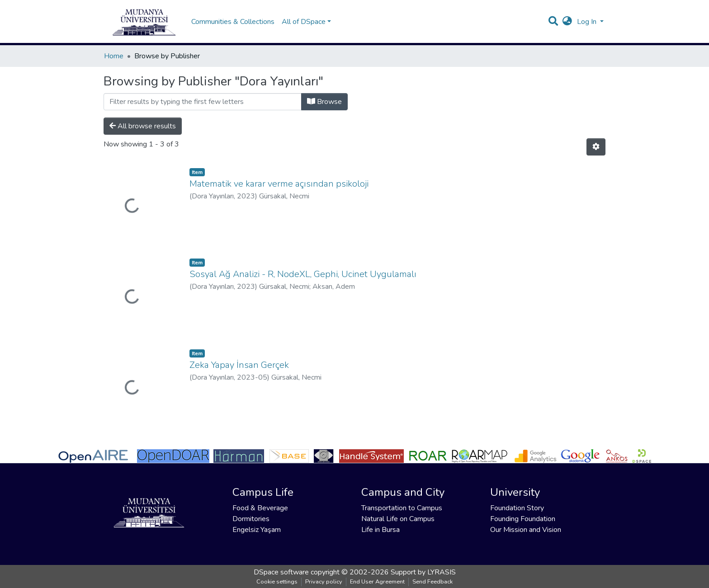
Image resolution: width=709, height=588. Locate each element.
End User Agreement (377, 582)
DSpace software (281, 572)
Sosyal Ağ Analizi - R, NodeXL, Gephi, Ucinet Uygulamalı (303, 274)
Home (114, 56)
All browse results (143, 126)
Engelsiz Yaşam (257, 530)
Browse (324, 102)
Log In (588, 22)
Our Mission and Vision (526, 530)
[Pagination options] (596, 147)
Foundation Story (517, 508)
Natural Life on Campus (398, 519)
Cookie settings (277, 582)
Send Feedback (432, 582)
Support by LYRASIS (423, 572)
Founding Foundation (523, 519)
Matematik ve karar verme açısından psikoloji (279, 184)
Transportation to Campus (402, 508)
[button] (567, 22)
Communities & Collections (233, 22)
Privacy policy (324, 582)
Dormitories (251, 519)
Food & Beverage (260, 508)
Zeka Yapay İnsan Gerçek (239, 365)
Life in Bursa (380, 530)
